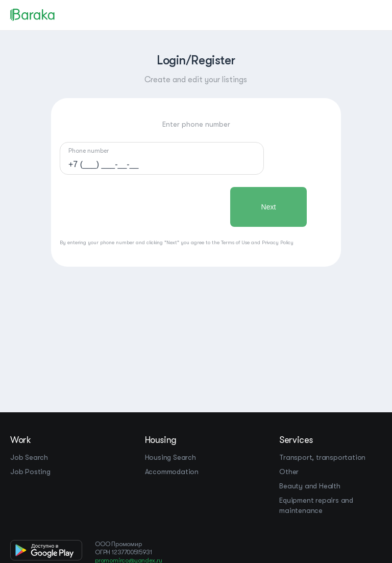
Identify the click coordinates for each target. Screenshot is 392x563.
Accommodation (172, 472)
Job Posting (30, 472)
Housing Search (170, 457)
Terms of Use (235, 242)
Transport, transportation (322, 457)
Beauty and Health (310, 486)
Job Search (29, 457)
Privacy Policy (278, 242)
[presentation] (137, 207)
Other (289, 472)
